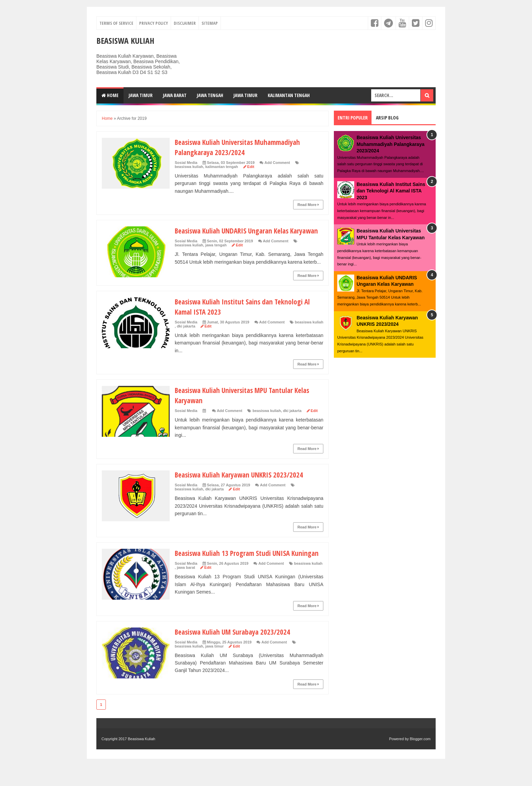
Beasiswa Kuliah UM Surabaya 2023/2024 (235, 652)
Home (110, 95)
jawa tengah (216, 255)
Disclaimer (185, 23)
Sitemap (210, 23)
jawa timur (214, 667)
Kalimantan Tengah (289, 95)
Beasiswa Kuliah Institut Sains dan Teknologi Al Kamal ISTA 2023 (391, 191)
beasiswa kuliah (189, 167)
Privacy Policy (154, 23)
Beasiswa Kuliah (125, 41)
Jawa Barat (175, 95)
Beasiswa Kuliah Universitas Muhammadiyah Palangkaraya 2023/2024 (241, 147)
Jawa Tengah (210, 95)
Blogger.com (420, 759)
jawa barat (186, 588)
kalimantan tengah (222, 167)
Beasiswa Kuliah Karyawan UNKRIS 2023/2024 (242, 485)
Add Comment (277, 163)
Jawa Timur (141, 95)
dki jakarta (186, 336)
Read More (308, 205)
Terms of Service (116, 23)
